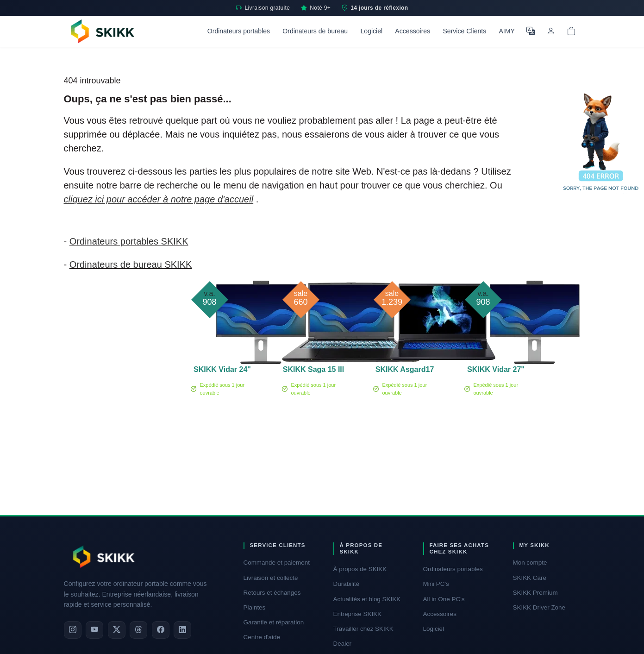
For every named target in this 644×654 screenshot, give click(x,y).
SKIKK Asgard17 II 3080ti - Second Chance (405, 371)
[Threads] (138, 630)
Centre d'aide (262, 637)
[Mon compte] (551, 31)
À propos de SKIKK (360, 569)
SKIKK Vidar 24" (222, 369)
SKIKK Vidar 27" (496, 369)
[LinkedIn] (182, 630)
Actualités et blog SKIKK (367, 599)
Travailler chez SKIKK (363, 629)
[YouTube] (94, 630)
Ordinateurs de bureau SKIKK (131, 264)
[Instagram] (73, 630)
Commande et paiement (277, 563)
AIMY (506, 31)
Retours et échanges (272, 593)
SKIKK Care (530, 578)
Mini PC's (436, 584)
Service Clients (464, 31)
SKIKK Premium (535, 593)
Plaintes (255, 607)
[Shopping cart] (571, 31)
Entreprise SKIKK (358, 614)
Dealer (343, 644)
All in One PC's (444, 599)
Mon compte (530, 563)
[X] (117, 630)
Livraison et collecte (271, 578)
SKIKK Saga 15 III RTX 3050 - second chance (314, 371)
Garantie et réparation (274, 622)
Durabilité (347, 584)
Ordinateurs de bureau (315, 31)
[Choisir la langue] (531, 31)
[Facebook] (161, 630)
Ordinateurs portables (239, 31)
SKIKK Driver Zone (539, 607)
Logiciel (371, 31)
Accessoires (413, 31)
